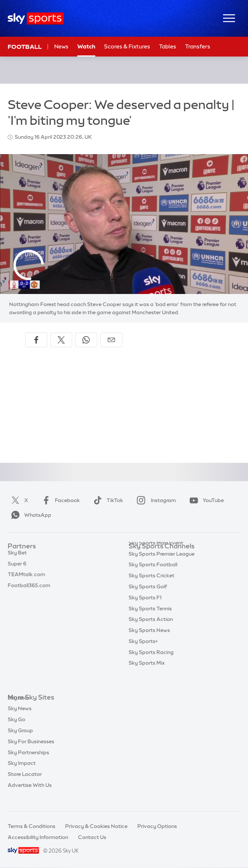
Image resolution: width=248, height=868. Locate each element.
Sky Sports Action (151, 634)
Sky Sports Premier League (162, 569)
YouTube (205, 500)
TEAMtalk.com (26, 579)
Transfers (198, 46)
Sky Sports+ (143, 656)
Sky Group (20, 741)
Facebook (59, 500)
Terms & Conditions (32, 826)
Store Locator (25, 785)
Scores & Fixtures (127, 46)
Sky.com (18, 709)
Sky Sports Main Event (156, 558)
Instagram (155, 500)
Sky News (20, 719)
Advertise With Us (30, 796)
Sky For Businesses (31, 752)
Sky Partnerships (28, 763)
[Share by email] (111, 340)
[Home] (36, 19)
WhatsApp (30, 515)
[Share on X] (61, 340)
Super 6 (17, 569)
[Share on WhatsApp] (86, 340)
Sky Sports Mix (147, 678)
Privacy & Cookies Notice (96, 826)
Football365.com (29, 590)
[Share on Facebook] (36, 340)
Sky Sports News (149, 645)
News (61, 46)
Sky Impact (22, 774)
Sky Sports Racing (151, 667)
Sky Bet (17, 558)
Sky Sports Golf (148, 601)
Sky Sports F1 (145, 612)
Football (25, 47)
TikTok (107, 500)
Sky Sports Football (153, 579)
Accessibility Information (38, 837)
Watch (86, 46)
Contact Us (92, 837)
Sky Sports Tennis (150, 623)
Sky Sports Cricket (151, 590)
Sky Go (16, 730)
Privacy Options (157, 826)
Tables (168, 46)
